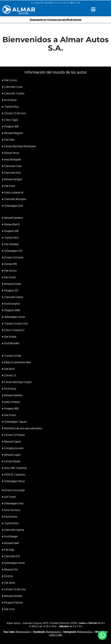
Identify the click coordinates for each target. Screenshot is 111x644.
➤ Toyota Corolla (11, 355)
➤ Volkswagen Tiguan (14, 422)
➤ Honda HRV (9, 264)
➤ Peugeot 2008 (11, 310)
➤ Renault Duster (11, 284)
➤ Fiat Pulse (8, 186)
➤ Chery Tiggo (10, 120)
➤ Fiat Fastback (10, 244)
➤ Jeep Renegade (11, 159)
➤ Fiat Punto (9, 415)
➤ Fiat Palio (8, 140)
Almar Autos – (15, 623)
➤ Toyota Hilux (10, 106)
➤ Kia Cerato (9, 277)
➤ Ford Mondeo (10, 343)
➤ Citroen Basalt (11, 461)
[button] (93, 9)
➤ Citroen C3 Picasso (13, 435)
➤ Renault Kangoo (12, 179)
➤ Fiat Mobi (8, 369)
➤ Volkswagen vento (13, 563)
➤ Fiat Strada (9, 337)
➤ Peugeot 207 (10, 290)
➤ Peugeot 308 (10, 126)
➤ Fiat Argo (8, 550)
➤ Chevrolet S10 (11, 556)
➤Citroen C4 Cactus (13, 257)
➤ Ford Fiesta (9, 100)
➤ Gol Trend (9, 497)
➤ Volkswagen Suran (13, 317)
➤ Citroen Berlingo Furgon (17, 382)
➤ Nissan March (11, 224)
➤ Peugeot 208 (10, 231)
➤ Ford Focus (9, 389)
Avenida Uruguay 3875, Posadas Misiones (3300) (50, 623)
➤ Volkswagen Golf (12, 206)
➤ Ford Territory (11, 510)
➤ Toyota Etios (10, 523)
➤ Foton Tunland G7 (13, 330)
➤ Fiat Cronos (9, 80)
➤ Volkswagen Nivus (13, 481)
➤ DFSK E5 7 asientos (14, 474)
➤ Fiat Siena (8, 583)
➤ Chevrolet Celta (12, 166)
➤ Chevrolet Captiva (13, 530)
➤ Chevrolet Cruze (12, 87)
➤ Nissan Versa (10, 153)
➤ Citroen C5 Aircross (14, 589)
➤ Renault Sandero (12, 218)
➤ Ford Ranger (10, 536)
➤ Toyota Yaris (10, 237)
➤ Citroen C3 (9, 375)
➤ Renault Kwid (10, 543)
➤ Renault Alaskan (12, 395)
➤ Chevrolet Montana (14, 199)
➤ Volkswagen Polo (13, 503)
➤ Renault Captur (11, 441)
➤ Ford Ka (7, 576)
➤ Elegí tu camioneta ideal (16, 362)
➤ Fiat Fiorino (9, 270)
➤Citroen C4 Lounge (13, 490)
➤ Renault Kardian (12, 596)
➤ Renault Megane (12, 133)
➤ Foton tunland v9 (12, 192)
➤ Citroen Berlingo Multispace (19, 146)
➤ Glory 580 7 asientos (14, 468)
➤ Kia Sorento (10, 516)
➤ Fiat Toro (8, 609)
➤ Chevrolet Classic (12, 297)
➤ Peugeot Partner (12, 602)
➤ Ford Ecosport (11, 304)
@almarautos (17, 632)
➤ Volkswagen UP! (12, 251)
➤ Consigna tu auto (13, 448)
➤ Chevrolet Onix (11, 173)
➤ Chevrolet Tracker (13, 93)
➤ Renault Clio (10, 569)
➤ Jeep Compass (11, 402)
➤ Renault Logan (11, 455)
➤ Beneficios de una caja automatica (22, 428)
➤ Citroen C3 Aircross (14, 113)
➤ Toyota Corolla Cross (15, 323)
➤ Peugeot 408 (10, 408)
